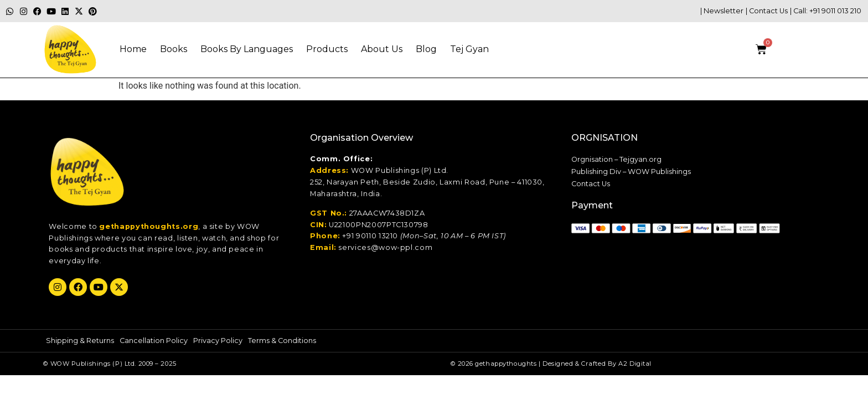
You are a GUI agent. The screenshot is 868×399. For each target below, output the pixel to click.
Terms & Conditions (282, 341)
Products (327, 49)
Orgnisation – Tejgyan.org (616, 159)
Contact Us (591, 184)
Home (133, 49)
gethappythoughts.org (149, 226)
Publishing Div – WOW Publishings (631, 172)
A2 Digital (635, 364)
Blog (426, 49)
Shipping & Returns (80, 341)
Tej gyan (469, 49)
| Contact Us (767, 11)
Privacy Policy (218, 341)
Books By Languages (247, 49)
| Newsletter (722, 11)
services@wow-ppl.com (385, 247)
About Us (382, 49)
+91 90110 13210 (370, 236)
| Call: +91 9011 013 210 (826, 11)
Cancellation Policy (154, 341)
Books (174, 49)
